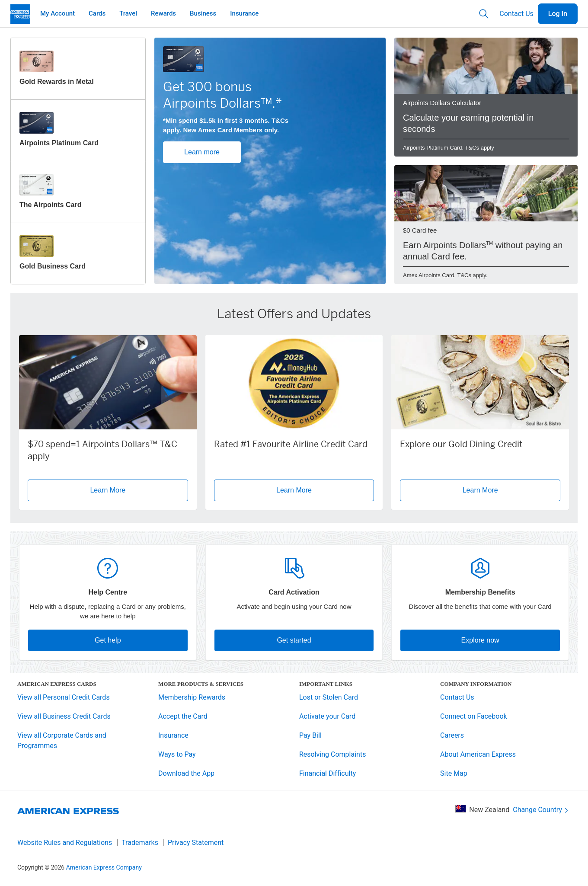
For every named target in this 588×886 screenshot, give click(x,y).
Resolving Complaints (332, 754)
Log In (558, 14)
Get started (294, 640)
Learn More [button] (108, 490)
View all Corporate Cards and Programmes (62, 740)
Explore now (480, 640)
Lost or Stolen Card (329, 697)
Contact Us (516, 14)
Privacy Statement (196, 843)
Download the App (186, 773)
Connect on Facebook (474, 716)
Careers (452, 735)
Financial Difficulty (328, 773)
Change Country (541, 810)
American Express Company (104, 867)
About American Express (478, 754)
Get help (108, 640)
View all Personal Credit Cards (64, 697)
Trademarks (140, 843)
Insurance (173, 735)
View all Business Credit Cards (64, 716)
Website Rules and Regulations (65, 843)
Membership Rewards (192, 697)
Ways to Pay (177, 754)
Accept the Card (183, 716)
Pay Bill (310, 735)
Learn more (202, 152)
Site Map (454, 773)
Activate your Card (327, 716)
